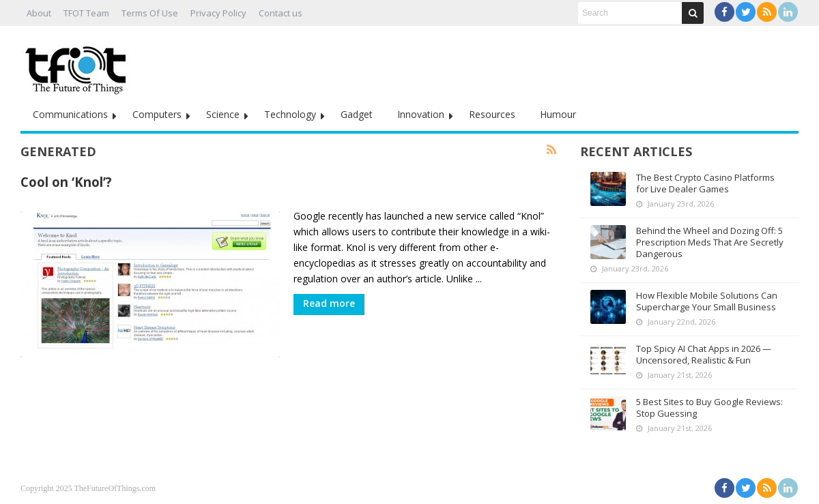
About (39, 13)
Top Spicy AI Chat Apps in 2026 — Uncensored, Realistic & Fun (704, 354)
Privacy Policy (218, 13)
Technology (290, 114)
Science (223, 114)
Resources (492, 114)
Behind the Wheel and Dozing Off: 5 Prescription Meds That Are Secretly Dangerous (710, 242)
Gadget (357, 114)
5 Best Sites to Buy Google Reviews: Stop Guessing (709, 407)
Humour (558, 114)
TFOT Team (86, 13)
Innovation (421, 114)
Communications (70, 114)
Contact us (281, 13)
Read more (329, 303)
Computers (157, 114)
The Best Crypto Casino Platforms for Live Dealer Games (705, 183)
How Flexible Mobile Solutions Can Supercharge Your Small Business (707, 301)
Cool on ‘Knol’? (66, 182)
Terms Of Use (150, 13)
